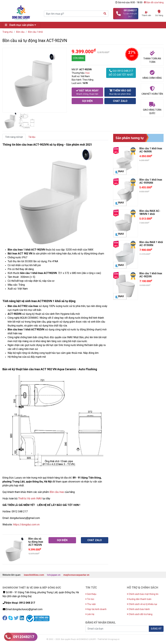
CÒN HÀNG (78, 58)
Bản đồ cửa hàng (154, 2)
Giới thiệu (91, 594)
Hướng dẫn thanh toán (139, 599)
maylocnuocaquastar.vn (76, 575)
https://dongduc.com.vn (26, 525)
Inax (88, 73)
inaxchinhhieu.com (34, 575)
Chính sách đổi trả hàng (140, 614)
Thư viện (91, 604)
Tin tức (90, 599)
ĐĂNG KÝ (156, 629)
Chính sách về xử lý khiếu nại (142, 604)
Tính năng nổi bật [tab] (14, 137)
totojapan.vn (54, 575)
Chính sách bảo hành (138, 609)
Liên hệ (90, 614)
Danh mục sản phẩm (21, 25)
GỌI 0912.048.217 (121, 73)
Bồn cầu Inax (57, 492)
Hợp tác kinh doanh (96, 609)
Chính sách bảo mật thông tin (143, 594)
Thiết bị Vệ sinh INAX (30, 498)
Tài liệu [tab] (32, 137)
